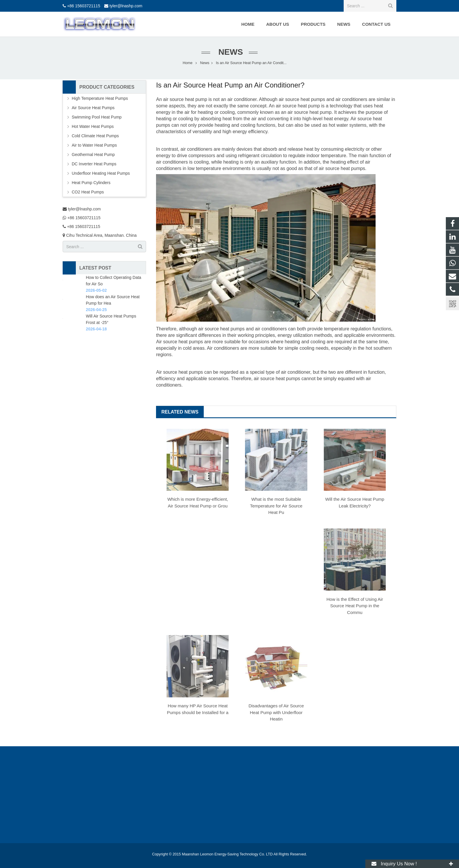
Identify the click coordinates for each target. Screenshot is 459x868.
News (229, 52)
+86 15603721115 (84, 6)
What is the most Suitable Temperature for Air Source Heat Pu (276, 506)
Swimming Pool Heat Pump (97, 117)
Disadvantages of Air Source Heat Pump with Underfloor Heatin (276, 712)
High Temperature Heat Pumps (100, 98)
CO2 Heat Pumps (88, 192)
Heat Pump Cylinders (91, 183)
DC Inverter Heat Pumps (94, 164)
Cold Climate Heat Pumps (95, 136)
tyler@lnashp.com (126, 6)
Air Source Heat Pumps (93, 108)
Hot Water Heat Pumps (93, 126)
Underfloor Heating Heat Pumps (101, 173)
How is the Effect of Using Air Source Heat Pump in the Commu (355, 606)
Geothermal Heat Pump (93, 155)
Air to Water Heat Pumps (94, 145)
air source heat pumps (302, 99)
